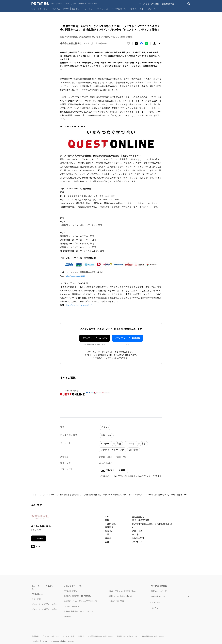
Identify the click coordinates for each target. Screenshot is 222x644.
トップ (36, 495)
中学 (144, 444)
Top (33, 9)
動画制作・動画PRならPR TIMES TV (77, 596)
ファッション (103, 9)
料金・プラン (37, 599)
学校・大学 (106, 435)
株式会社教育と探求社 (69, 495)
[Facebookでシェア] (141, 44)
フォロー (39, 538)
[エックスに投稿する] (136, 44)
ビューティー (88, 9)
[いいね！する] (128, 44)
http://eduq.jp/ (138, 517)
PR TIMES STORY (70, 591)
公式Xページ (155, 602)
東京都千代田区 (106, 457)
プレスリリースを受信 (149, 4)
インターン (106, 444)
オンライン (131, 444)
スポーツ (152, 9)
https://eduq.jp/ (105, 463)
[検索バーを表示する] (189, 4)
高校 (119, 444)
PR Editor (68, 616)
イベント (105, 427)
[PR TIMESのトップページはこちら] (64, 4)
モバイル (56, 9)
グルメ (142, 9)
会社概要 (35, 636)
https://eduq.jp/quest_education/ (79, 305)
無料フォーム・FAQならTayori (120, 596)
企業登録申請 (168, 4)
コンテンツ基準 (68, 636)
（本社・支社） (122, 457)
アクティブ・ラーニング (112, 450)
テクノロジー (43, 9)
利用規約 (81, 636)
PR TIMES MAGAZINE (72, 606)
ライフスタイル (119, 9)
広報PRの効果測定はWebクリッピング (79, 611)
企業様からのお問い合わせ (127, 636)
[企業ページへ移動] (40, 518)
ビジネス (133, 9)
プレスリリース (49, 495)
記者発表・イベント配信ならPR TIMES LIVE (81, 601)
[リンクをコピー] (160, 44)
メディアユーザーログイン (95, 338)
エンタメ (76, 9)
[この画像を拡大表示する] (72, 393)
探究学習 (134, 450)
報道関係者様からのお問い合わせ (101, 636)
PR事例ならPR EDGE (116, 601)
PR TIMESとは (37, 594)
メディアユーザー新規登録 (127, 338)
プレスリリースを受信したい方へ (44, 604)
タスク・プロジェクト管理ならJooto (122, 591)
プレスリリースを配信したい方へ (44, 609)
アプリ (66, 9)
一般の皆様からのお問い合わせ (152, 636)
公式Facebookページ (159, 591)
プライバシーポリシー (50, 636)
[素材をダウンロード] (154, 44)
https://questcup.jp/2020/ (76, 276)
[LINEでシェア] (147, 44)
